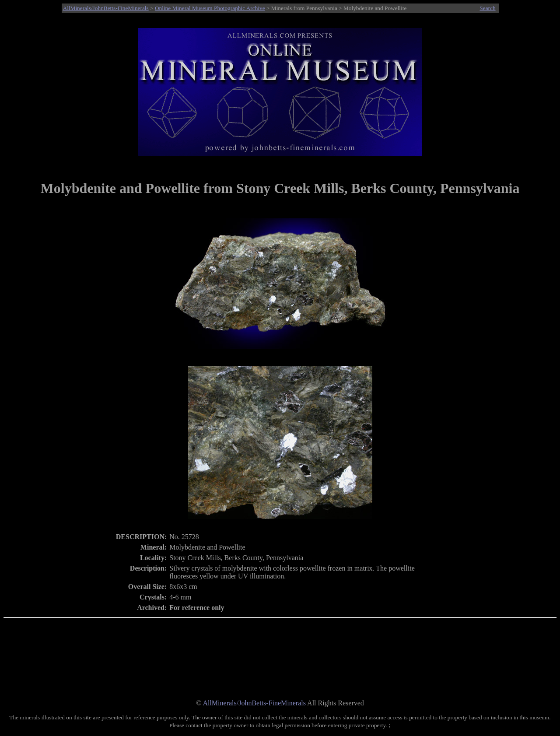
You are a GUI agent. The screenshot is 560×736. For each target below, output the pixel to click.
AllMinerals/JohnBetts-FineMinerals (106, 8)
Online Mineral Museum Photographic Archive (210, 8)
